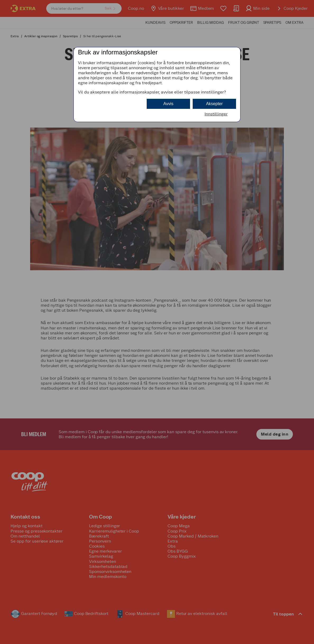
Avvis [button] (168, 104)
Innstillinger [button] (216, 114)
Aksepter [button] (214, 104)
